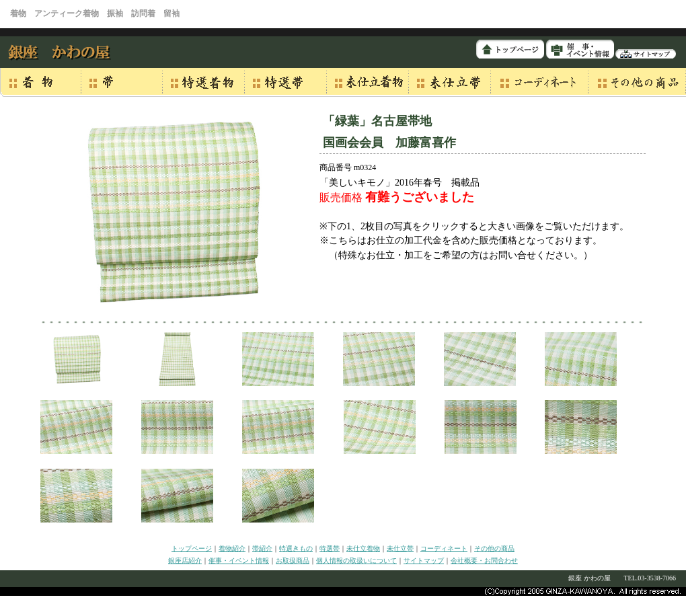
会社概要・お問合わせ (484, 561)
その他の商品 (494, 548)
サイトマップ (424, 561)
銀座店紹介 (185, 561)
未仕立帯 (400, 548)
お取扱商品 (293, 561)
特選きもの (296, 548)
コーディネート (444, 548)
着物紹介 (232, 548)
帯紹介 (262, 548)
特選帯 (330, 548)
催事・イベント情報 (239, 561)
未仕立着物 (363, 548)
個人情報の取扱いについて (356, 561)
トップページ (192, 548)
